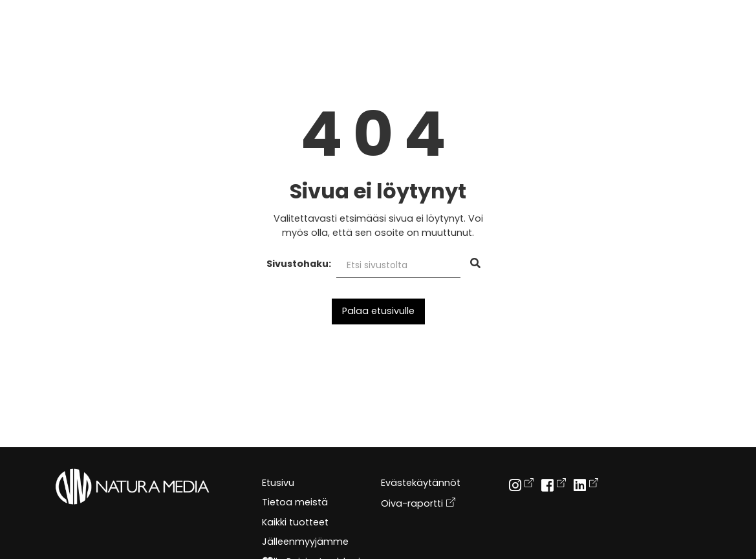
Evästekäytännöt (421, 483)
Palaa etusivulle (378, 311)
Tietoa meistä (295, 502)
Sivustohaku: (299, 264)
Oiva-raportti (418, 503)
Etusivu (278, 483)
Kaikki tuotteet (295, 522)
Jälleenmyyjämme (305, 542)
